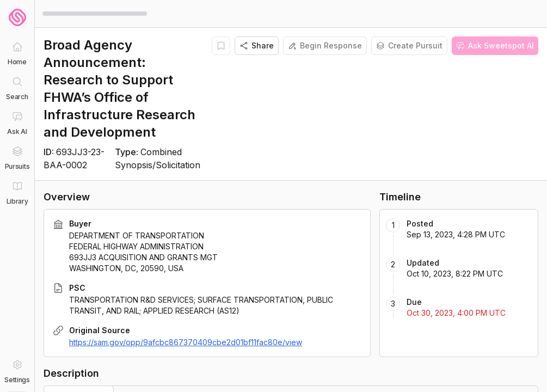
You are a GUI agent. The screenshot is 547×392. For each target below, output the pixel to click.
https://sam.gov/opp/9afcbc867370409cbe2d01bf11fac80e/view (186, 342)
